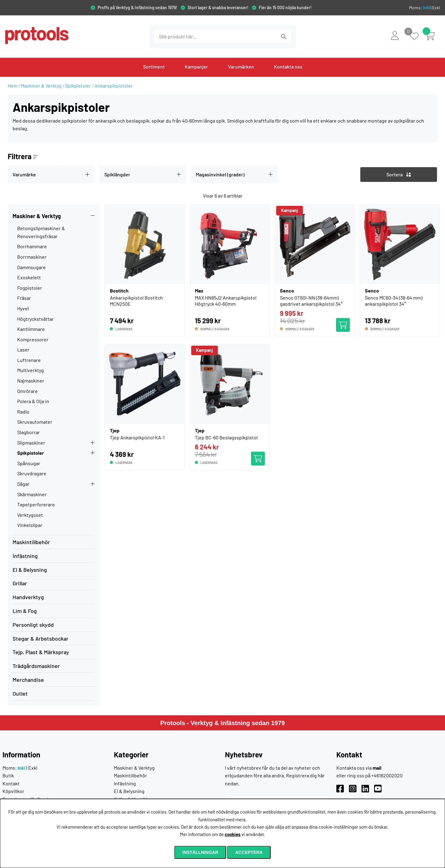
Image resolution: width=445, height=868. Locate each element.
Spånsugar (29, 463)
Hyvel (23, 308)
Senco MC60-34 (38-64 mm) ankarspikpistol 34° (394, 301)
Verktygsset (30, 515)
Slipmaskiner (31, 443)
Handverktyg (28, 597)
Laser (23, 350)
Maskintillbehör (31, 542)
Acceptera (249, 852)
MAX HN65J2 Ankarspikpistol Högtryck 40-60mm (226, 301)
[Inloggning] (395, 35)
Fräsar (24, 298)
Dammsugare (31, 267)
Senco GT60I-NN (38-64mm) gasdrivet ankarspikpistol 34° (311, 301)
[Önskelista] (418, 37)
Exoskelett (29, 277)
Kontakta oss (288, 67)
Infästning (25, 556)
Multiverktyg (31, 370)
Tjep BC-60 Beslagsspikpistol (226, 437)
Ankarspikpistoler (114, 86)
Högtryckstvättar (35, 319)
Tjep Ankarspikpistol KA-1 (137, 437)
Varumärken (241, 67)
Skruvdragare (32, 473)
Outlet (20, 693)
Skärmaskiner (32, 494)
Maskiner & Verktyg (41, 86)
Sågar (23, 484)
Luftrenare (29, 360)
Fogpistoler (30, 288)
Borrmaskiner (32, 257)
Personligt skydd (33, 625)
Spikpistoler (78, 86)
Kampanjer (196, 67)
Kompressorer (33, 339)
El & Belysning (30, 570)
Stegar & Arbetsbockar (41, 638)
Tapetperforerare (36, 504)
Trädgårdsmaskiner (36, 666)
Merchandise (28, 680)
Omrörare (27, 391)
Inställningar (200, 852)
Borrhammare (32, 246)
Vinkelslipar (30, 525)
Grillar (20, 583)
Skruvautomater (35, 422)
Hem (13, 86)
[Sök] (187, 37)
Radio (23, 412)
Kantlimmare (31, 329)
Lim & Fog (25, 611)
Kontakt (11, 783)
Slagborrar (29, 432)
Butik (8, 775)
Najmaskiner (31, 381)
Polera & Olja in (33, 401)
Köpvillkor (13, 791)
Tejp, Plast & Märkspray (41, 652)
